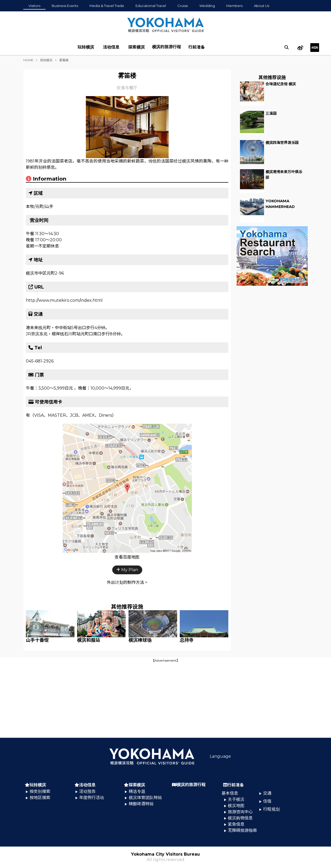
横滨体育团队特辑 (145, 798)
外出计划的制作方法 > (127, 582)
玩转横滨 (86, 47)
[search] (287, 47)
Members (234, 6)
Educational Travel (151, 6)
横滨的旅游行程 (167, 47)
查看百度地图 (127, 557)
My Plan (127, 570)
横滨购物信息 (240, 818)
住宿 (267, 801)
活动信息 (111, 47)
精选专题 (137, 791)
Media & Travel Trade (107, 6)
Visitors (34, 6)
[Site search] (287, 47)
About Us (262, 6)
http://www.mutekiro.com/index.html (64, 300)
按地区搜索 (40, 798)
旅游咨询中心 (240, 812)
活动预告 (87, 791)
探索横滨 (137, 47)
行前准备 (197, 47)
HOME (28, 60)
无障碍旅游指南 (242, 830)
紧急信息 (236, 824)
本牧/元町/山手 (40, 207)
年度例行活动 (92, 798)
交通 (267, 793)
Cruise (183, 6)
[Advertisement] (165, 700)
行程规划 (272, 809)
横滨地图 (236, 806)
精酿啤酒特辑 (141, 804)
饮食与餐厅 (127, 88)
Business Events (65, 6)
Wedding (207, 6)
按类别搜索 (40, 791)
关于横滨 (236, 799)
